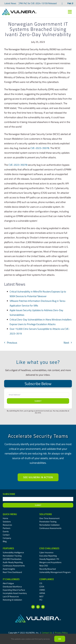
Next (66, 343)
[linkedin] (38, 607)
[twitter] (33, 607)
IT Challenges (11, 579)
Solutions (46, 514)
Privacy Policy (61, 633)
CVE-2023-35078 (40, 148)
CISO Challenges (49, 548)
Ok (60, 639)
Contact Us (47, 633)
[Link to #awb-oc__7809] (70, 12)
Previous (12, 343)
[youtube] (43, 607)
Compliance (47, 579)
